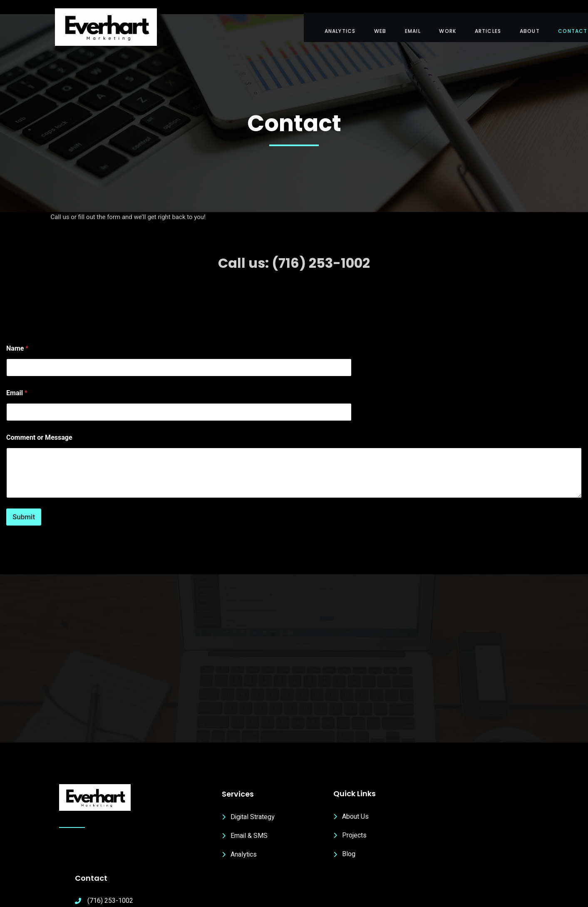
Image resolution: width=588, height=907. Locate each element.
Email (17, 374)
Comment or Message (39, 418)
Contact (553, 25)
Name (17, 329)
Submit (24, 497)
